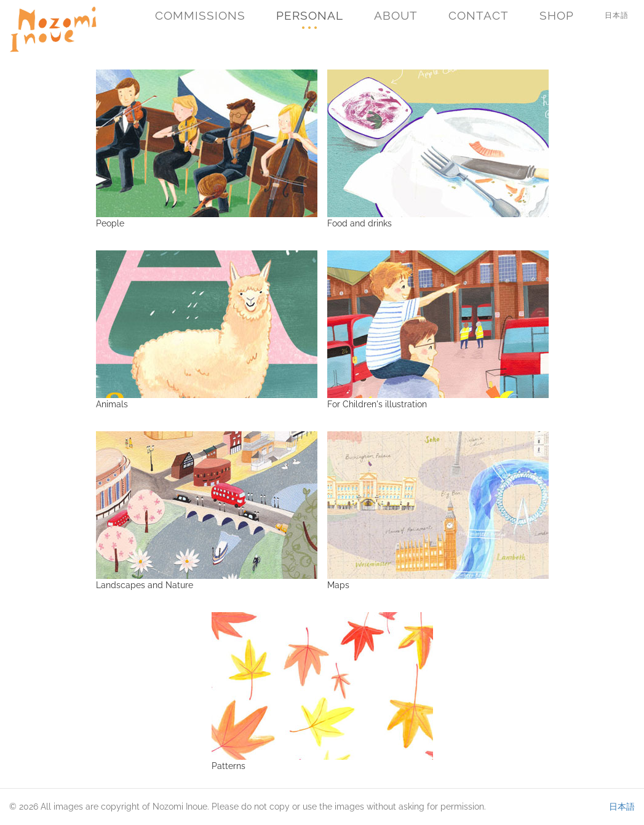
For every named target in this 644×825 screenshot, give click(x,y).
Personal (310, 15)
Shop (557, 15)
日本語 (617, 15)
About (396, 15)
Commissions (200, 15)
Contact (479, 15)
